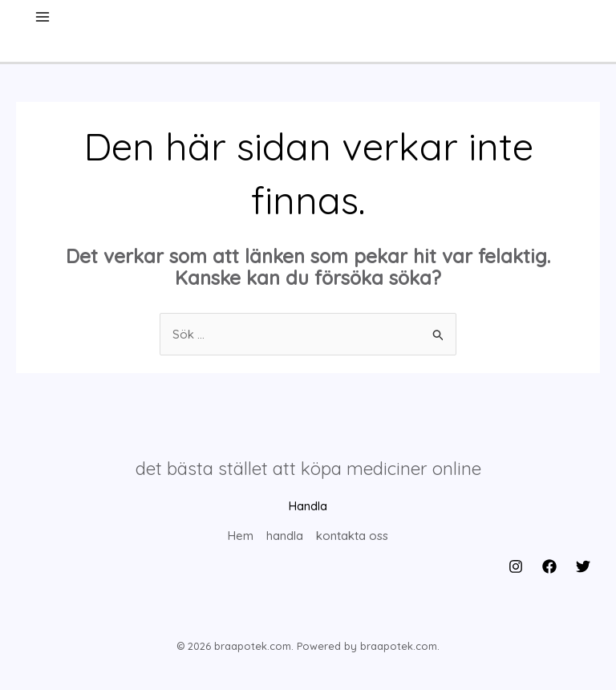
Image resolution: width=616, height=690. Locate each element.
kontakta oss (352, 536)
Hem (241, 536)
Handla (308, 506)
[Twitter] (583, 566)
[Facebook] (549, 566)
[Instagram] (516, 566)
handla (285, 536)
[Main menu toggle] (43, 17)
